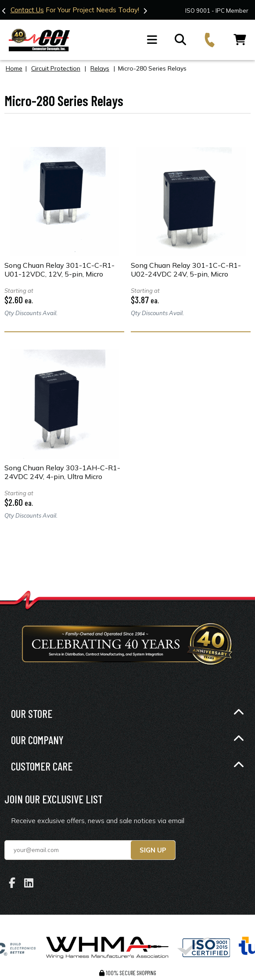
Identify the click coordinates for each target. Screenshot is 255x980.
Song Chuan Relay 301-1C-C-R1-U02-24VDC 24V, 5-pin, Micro (186, 269)
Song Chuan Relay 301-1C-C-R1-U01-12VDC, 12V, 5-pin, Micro (59, 269)
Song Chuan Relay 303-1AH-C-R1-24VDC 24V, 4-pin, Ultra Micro (62, 472)
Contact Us (27, 10)
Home (14, 68)
